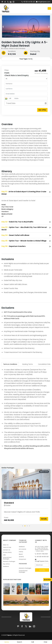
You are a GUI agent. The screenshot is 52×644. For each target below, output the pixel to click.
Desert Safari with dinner (15, 235)
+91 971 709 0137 (42, 554)
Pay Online (6, 564)
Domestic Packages (9, 561)
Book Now (48, 580)
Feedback (6, 566)
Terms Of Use (7, 547)
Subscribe (42, 570)
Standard (13, 503)
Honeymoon (23, 559)
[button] (23, 526)
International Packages (7, 558)
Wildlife (21, 557)
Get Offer (42, 110)
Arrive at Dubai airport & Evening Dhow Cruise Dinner (24, 193)
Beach (21, 554)
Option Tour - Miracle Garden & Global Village (24, 241)
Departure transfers (14, 246)
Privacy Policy (7, 552)
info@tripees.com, (43, 2)
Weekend (22, 547)
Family (21, 552)
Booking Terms (28, 364)
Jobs (4, 555)
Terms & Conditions (10, 364)
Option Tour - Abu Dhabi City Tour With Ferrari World (24, 228)
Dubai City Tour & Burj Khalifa (17, 222)
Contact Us (6, 550)
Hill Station (23, 549)
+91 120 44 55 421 (42, 557)
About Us (6, 545)
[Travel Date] (26, 103)
